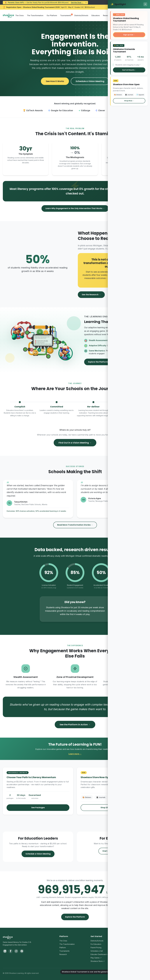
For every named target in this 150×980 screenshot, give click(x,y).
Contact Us (126, 944)
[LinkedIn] (5, 951)
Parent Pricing (96, 948)
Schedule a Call (97, 951)
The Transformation (35, 15)
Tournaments (66, 15)
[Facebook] (11, 951)
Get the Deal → (77, 3)
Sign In (128, 15)
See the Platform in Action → (75, 725)
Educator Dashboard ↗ (99, 954)
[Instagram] (16, 951)
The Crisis (20, 15)
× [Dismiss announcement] (86, 3)
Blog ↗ (124, 948)
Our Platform (52, 15)
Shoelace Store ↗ (98, 961)
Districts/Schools (81, 15)
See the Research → (91, 295)
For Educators (96, 944)
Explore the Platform (75, 917)
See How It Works (55, 81)
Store (116, 15)
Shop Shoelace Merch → (112, 808)
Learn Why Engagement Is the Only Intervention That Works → (75, 208)
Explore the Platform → (99, 362)
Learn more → (75, 754)
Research (107, 15)
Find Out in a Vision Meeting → (75, 443)
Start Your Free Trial (112, 851)
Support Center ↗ (129, 941)
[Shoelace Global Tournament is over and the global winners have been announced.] (142, 972)
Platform (63, 948)
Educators (96, 15)
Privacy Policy (124, 974)
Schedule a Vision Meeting (90, 81)
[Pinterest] (22, 951)
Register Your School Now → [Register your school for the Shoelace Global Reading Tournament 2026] (131, 7)
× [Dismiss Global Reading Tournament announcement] (146, 7)
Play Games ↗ (96, 958)
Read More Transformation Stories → (75, 525)
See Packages (38, 808)
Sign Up (141, 15)
